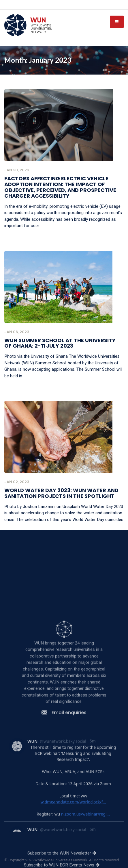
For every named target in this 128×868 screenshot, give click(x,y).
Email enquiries (64, 796)
